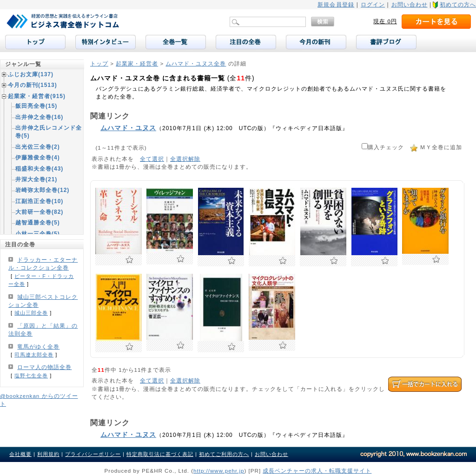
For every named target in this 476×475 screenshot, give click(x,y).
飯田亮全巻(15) (36, 106)
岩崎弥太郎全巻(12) (42, 190)
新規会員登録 (336, 5)
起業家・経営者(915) (37, 96)
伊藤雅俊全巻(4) (38, 158)
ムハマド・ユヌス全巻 (196, 63)
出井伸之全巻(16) (39, 117)
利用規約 (48, 454)
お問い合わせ (410, 5)
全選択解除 (185, 159)
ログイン (373, 5)
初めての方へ (458, 5)
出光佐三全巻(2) (38, 147)
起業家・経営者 (137, 63)
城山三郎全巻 (31, 313)
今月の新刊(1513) (33, 85)
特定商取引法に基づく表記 (160, 454)
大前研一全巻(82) (39, 212)
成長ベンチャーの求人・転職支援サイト (317, 471)
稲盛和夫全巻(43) (39, 169)
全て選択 (152, 159)
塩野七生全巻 (31, 376)
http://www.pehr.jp (219, 471)
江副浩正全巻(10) (39, 201)
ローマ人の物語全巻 (44, 367)
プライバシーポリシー (93, 454)
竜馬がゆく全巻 (38, 347)
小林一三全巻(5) (38, 234)
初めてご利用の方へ (224, 454)
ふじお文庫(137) (31, 74)
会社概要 (20, 454)
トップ (99, 63)
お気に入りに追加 (129, 260)
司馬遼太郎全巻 (34, 355)
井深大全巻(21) (36, 179)
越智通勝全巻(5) (38, 223)
